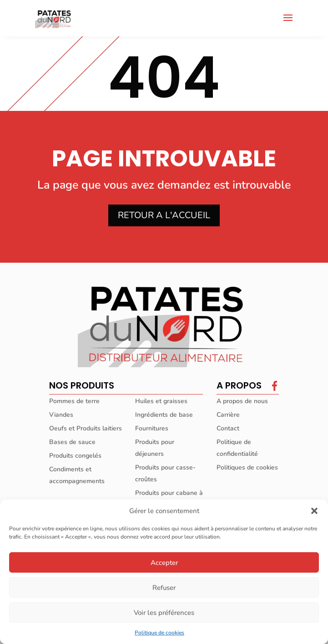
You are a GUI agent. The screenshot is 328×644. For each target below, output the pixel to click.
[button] (314, 511)
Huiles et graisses (161, 401)
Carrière (228, 415)
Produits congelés (75, 456)
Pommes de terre (74, 401)
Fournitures (152, 428)
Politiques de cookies (247, 467)
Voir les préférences (164, 613)
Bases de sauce (72, 442)
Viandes (61, 415)
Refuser (164, 588)
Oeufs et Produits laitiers (86, 428)
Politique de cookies (159, 633)
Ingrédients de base (164, 415)
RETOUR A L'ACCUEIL (164, 215)
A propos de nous (242, 401)
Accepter (164, 563)
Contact (228, 428)
